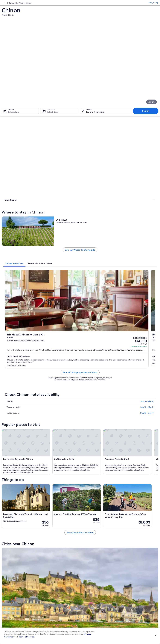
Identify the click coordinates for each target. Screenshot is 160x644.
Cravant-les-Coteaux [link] (14, 509)
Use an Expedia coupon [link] (131, 607)
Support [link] (125, 590)
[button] (80, 447)
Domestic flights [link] (50, 607)
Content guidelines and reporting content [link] (98, 620)
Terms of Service (26, 637)
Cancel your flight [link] (128, 599)
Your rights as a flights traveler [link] (133, 616)
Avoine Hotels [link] (87, 481)
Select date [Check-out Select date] (52, 72)
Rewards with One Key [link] (52, 620)
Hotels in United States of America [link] (56, 594)
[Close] (156, 635)
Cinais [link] (84, 509)
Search (147, 71)
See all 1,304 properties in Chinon (100, 213)
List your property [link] (11, 599)
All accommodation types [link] (53, 616)
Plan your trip (153, 3)
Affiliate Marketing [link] (11, 620)
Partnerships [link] (9, 603)
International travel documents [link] (133, 612)
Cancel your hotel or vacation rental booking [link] (138, 594)
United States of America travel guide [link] (57, 590)
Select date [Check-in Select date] (12, 72)
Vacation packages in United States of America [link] (61, 603)
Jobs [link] (6, 594)
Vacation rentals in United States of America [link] (60, 599)
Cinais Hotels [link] (86, 471)
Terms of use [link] (87, 599)
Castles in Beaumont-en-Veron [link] (21, 481)
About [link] (7, 590)
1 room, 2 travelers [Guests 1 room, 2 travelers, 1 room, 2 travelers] (95, 72)
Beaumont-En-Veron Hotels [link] (20, 476)
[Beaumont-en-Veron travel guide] (60, 422)
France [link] (12, 3)
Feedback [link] (8, 625)
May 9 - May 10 (147, 239)
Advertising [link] (9, 616)
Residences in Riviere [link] (17, 471)
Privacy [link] (85, 590)
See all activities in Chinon (100, 400)
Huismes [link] (46, 509)
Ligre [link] (122, 504)
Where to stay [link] (11, 104)
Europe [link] (4, 3)
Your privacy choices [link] (90, 616)
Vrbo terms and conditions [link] (93, 607)
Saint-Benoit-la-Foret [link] (92, 504)
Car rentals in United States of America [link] (58, 612)
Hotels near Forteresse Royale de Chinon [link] (25, 465)
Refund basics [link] (127, 603)
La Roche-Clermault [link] (52, 504)
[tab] (54, 143)
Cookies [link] (86, 594)
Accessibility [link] (87, 612)
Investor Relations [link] (11, 612)
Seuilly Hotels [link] (14, 486)
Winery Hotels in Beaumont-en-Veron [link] (97, 476)
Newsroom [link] (8, 607)
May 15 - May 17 (147, 251)
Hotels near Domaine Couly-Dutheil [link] (96, 465)
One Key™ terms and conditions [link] (95, 603)
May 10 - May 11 (147, 245)
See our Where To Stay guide (100, 131)
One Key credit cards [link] (51, 625)
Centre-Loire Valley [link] (24, 3)
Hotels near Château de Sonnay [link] (94, 486)
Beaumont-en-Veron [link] (13, 504)
